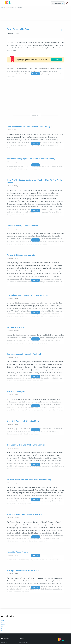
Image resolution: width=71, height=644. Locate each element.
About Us (4, 642)
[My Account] (68, 3)
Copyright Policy (24, 642)
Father (3, 623)
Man (2, 629)
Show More (35, 74)
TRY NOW (57, 60)
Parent (3, 631)
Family (3, 620)
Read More (35, 144)
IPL (2, 8)
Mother (3, 625)
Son (2, 627)
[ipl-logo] (8, 4)
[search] (63, 3)
